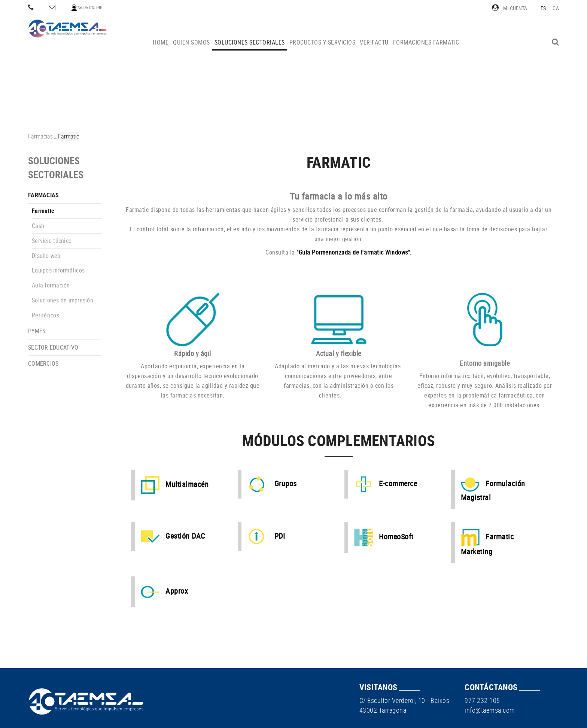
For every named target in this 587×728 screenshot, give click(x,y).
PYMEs (37, 331)
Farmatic (43, 211)
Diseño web (46, 256)
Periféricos (45, 315)
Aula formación (51, 285)
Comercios (43, 363)
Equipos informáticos (58, 270)
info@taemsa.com (490, 710)
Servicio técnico (52, 241)
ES (543, 8)
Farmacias (40, 136)
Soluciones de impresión (63, 300)
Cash (38, 226)
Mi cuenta (510, 8)
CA (556, 8)
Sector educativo (53, 347)
